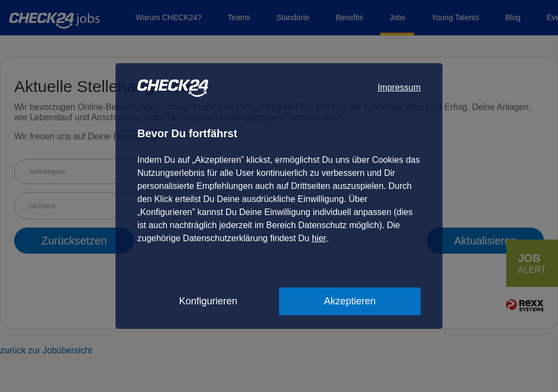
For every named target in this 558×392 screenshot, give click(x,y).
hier (319, 238)
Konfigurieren (208, 301)
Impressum (399, 87)
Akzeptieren (350, 301)
